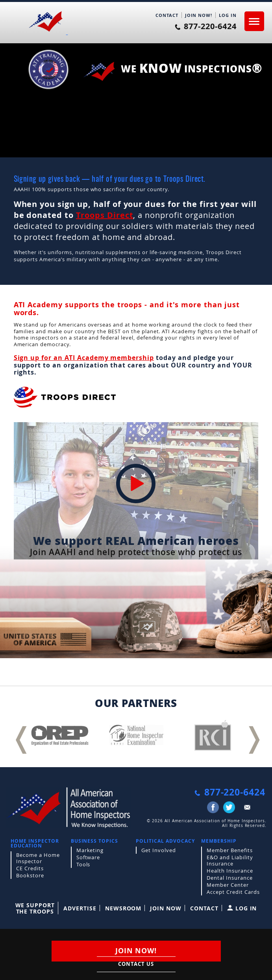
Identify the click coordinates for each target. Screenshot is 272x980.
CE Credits (30, 868)
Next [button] (252, 735)
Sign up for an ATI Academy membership (84, 358)
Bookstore (30, 875)
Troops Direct (105, 215)
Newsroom (123, 908)
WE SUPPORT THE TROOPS (35, 908)
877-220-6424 (206, 26)
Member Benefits (229, 850)
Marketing (90, 850)
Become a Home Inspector (38, 858)
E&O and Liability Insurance (230, 860)
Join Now (166, 908)
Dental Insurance (229, 878)
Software (88, 857)
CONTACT (167, 15)
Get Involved (159, 850)
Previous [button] (20, 735)
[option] (60, 736)
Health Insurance (230, 871)
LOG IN (228, 15)
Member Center (228, 885)
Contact (204, 908)
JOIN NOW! (199, 15)
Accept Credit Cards (233, 892)
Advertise (80, 908)
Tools (83, 864)
